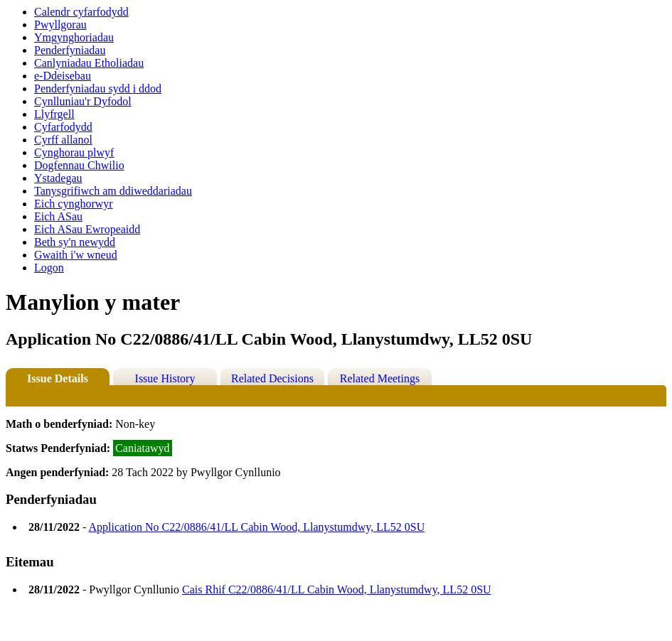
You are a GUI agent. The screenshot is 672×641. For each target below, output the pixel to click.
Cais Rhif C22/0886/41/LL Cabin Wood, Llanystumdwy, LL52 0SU (337, 589)
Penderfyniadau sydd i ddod (98, 88)
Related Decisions (272, 378)
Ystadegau (58, 178)
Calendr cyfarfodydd (81, 12)
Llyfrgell (54, 114)
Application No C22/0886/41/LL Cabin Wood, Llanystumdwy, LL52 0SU (256, 527)
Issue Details (58, 378)
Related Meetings (380, 378)
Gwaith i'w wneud (76, 255)
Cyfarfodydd (63, 127)
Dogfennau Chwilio (79, 165)
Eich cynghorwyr (74, 204)
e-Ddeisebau (63, 76)
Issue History (165, 378)
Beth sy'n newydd (75, 242)
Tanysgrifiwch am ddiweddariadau (113, 191)
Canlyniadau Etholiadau (89, 63)
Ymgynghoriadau (74, 37)
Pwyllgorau (60, 25)
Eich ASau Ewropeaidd (87, 229)
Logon (49, 268)
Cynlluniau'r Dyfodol (83, 101)
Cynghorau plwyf (74, 152)
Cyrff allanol (63, 140)
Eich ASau (58, 216)
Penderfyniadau (70, 50)
